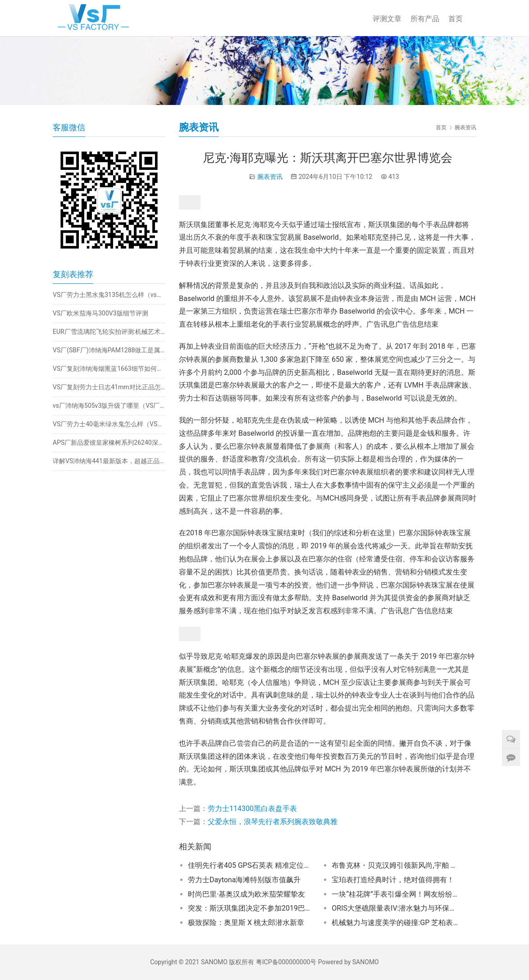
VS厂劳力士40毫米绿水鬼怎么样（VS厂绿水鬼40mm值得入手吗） (109, 424)
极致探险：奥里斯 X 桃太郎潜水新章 (246, 923)
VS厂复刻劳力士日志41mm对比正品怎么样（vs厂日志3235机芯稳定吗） (109, 387)
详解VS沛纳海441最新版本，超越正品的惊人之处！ (109, 461)
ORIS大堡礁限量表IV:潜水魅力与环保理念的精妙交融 (395, 908)
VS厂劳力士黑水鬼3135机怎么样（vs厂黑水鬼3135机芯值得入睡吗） (109, 295)
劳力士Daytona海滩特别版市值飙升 (244, 880)
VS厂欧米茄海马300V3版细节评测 (100, 313)
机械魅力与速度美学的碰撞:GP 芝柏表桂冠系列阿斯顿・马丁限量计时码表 (395, 923)
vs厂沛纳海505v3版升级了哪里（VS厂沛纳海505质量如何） (109, 406)
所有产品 (425, 19)
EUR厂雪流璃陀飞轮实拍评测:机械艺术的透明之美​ (109, 332)
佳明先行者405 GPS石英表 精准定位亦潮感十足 (251, 865)
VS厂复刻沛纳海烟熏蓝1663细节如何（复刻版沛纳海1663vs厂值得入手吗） (109, 369)
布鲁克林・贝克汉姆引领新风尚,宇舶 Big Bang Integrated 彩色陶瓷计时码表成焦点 (395, 865)
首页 (456, 19)
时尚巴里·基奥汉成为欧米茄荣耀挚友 (246, 894)
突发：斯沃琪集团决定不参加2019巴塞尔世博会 (251, 908)
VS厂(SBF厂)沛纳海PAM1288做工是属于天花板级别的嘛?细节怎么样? (109, 350)
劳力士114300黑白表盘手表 (252, 809)
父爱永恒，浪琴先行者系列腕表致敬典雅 (273, 822)
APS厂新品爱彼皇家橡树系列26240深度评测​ (109, 442)
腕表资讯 (270, 177)
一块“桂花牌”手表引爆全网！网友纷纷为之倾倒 (395, 894)
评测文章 (387, 19)
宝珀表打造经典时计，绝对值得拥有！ (393, 880)
